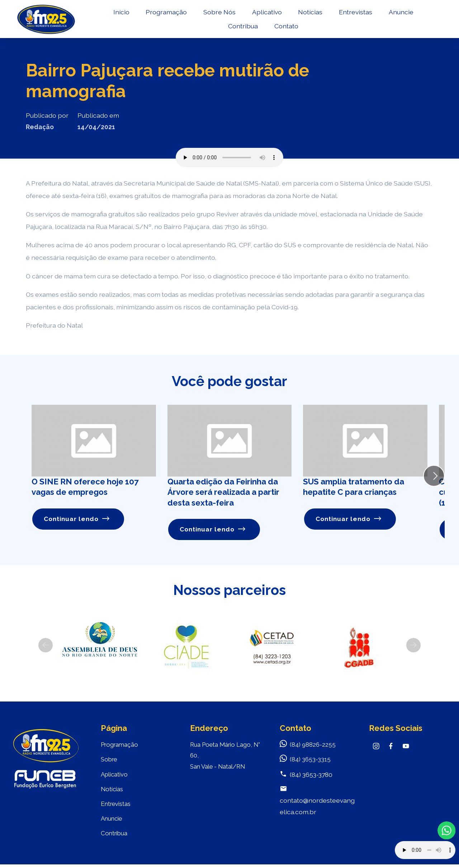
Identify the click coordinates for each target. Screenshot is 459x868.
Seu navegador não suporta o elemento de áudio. (229, 158)
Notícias (309, 13)
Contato (286, 27)
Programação (165, 13)
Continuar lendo (77, 519)
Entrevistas (355, 13)
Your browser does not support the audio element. (425, 850)
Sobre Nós (219, 13)
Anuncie (400, 13)
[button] (46, 646)
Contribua (242, 27)
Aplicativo (266, 13)
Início (120, 13)
